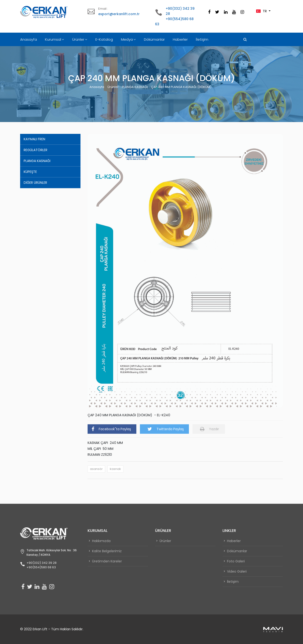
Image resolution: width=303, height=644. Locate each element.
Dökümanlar (154, 39)
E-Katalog (104, 39)
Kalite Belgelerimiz (107, 551)
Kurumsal (53, 39)
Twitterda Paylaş (166, 429)
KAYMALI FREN (34, 139)
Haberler (180, 39)
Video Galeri (237, 571)
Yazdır (209, 429)
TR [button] (262, 11)
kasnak (115, 469)
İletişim (202, 39)
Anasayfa (29, 39)
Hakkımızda (101, 541)
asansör (96, 469)
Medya (127, 39)
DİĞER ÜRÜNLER (35, 183)
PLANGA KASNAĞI (135, 87)
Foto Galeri (236, 561)
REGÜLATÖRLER (36, 150)
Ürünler (78, 39)
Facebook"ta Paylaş (111, 429)
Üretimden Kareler (107, 561)
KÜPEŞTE (30, 172)
